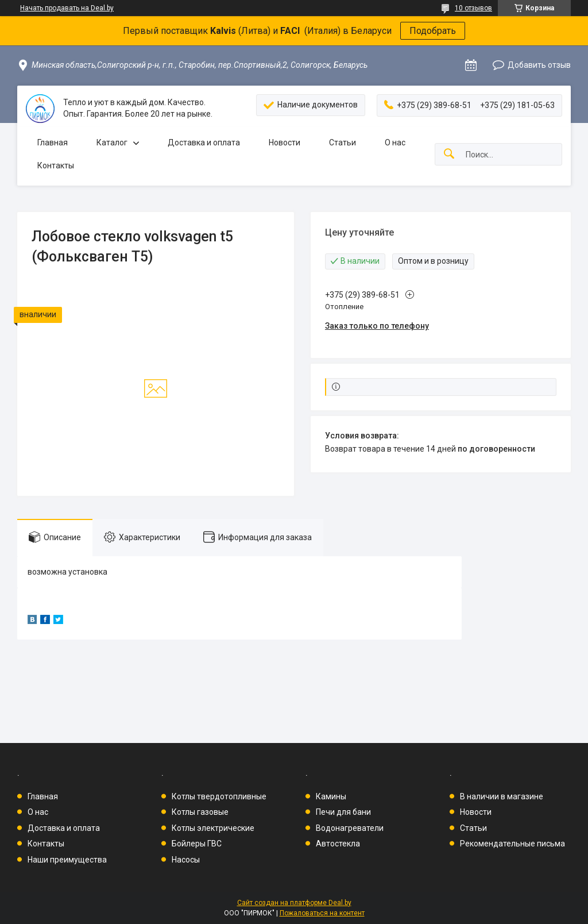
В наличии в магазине (502, 796)
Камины (331, 796)
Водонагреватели (350, 828)
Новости (285, 143)
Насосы (186, 860)
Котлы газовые (200, 812)
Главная (53, 143)
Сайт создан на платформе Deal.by (294, 903)
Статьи (343, 143)
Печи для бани (343, 812)
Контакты (56, 165)
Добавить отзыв (539, 65)
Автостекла (338, 844)
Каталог (112, 143)
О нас (395, 143)
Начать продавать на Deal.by (67, 8)
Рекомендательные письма (512, 844)
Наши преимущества (67, 860)
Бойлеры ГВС (197, 844)
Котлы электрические (213, 828)
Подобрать (433, 31)
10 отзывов (473, 8)
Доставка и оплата (204, 143)
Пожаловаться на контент (322, 913)
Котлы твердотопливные (219, 796)
